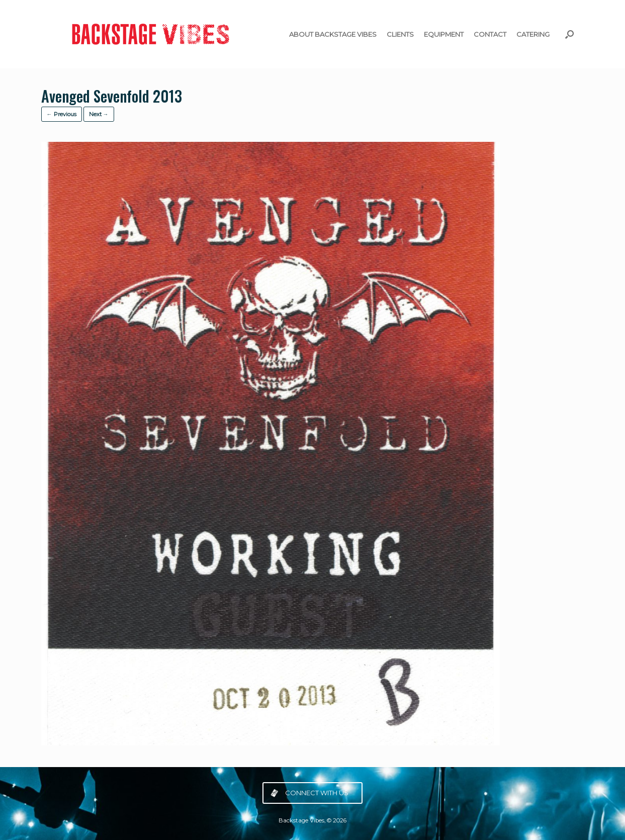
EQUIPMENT (444, 34)
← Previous (62, 114)
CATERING (533, 34)
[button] (569, 34)
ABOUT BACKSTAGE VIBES (333, 34)
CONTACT (490, 34)
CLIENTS (400, 34)
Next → (99, 114)
